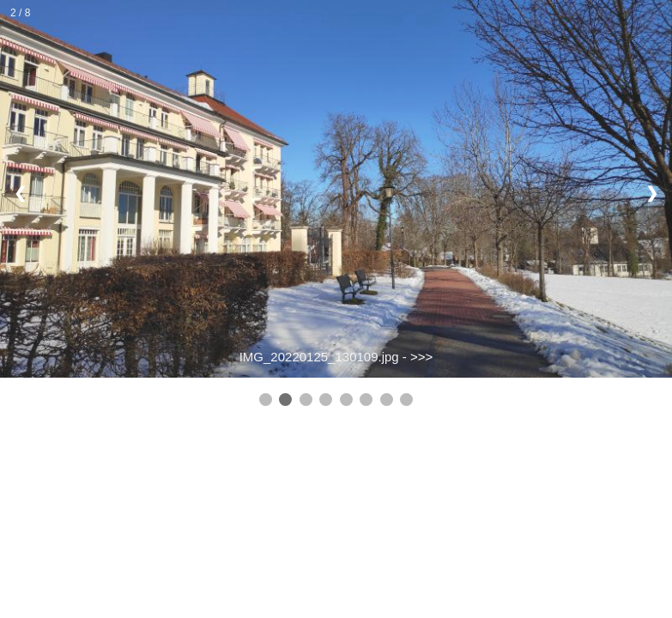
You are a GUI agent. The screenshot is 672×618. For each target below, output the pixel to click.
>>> (421, 357)
